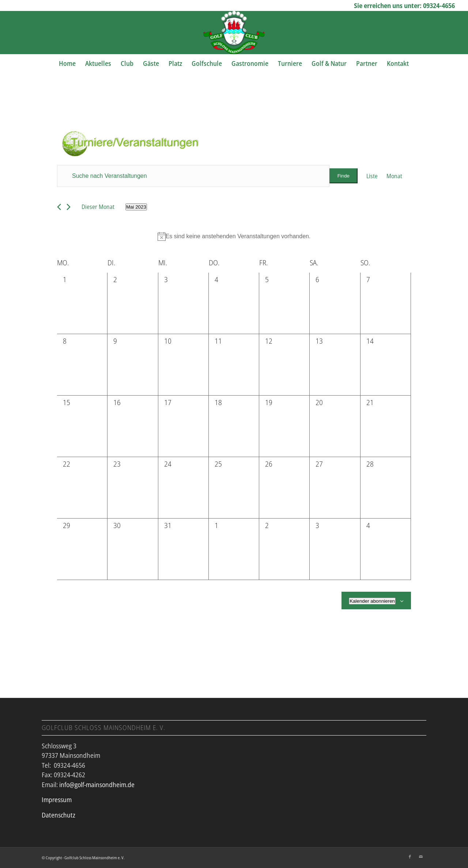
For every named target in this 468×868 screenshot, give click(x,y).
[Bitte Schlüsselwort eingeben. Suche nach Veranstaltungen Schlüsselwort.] (193, 176)
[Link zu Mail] (421, 857)
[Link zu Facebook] (410, 857)
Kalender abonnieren (372, 601)
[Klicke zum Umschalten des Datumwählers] (136, 207)
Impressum (57, 800)
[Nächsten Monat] (69, 207)
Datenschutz (58, 815)
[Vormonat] (59, 207)
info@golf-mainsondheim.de (97, 785)
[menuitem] (67, 63)
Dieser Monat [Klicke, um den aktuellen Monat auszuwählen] (98, 207)
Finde (344, 176)
